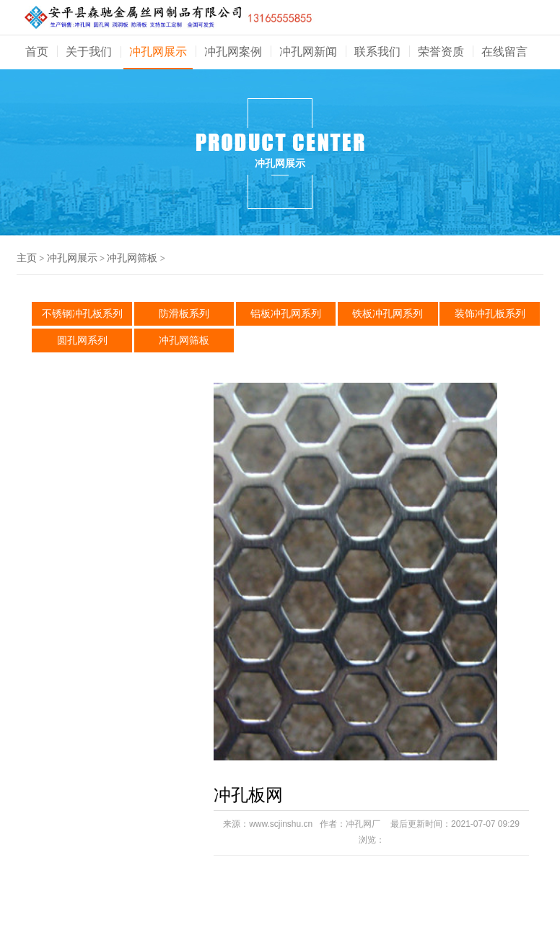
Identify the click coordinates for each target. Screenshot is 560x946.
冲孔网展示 (158, 52)
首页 (37, 52)
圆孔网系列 (82, 340)
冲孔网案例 (233, 52)
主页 (27, 258)
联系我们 (377, 52)
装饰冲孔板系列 (490, 313)
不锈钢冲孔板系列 (82, 313)
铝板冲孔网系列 (286, 313)
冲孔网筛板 (132, 258)
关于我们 (89, 52)
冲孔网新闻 (308, 52)
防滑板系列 (184, 313)
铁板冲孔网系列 (388, 313)
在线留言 (504, 52)
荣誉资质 (441, 52)
